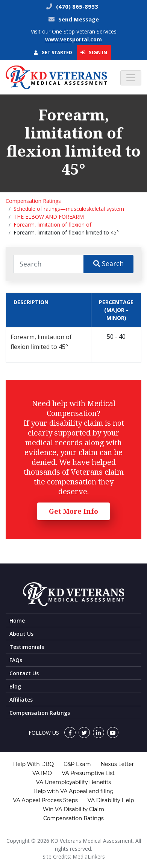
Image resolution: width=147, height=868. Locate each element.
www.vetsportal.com (73, 39)
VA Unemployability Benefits (73, 782)
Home (17, 621)
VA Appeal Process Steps (45, 800)
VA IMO (42, 773)
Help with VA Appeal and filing (73, 791)
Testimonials (27, 647)
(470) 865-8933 (76, 6)
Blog (15, 686)
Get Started (53, 53)
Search (108, 263)
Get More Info (73, 511)
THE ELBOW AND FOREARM (49, 217)
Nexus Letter (117, 764)
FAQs (16, 660)
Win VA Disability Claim (73, 809)
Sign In (94, 52)
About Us (21, 634)
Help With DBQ (33, 764)
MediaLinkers (89, 857)
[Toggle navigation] (131, 78)
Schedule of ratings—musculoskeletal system (69, 209)
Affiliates (21, 700)
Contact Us (24, 673)
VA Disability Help (111, 800)
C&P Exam (77, 764)
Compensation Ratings (33, 201)
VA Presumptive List (88, 773)
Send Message (79, 19)
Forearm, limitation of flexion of (52, 225)
